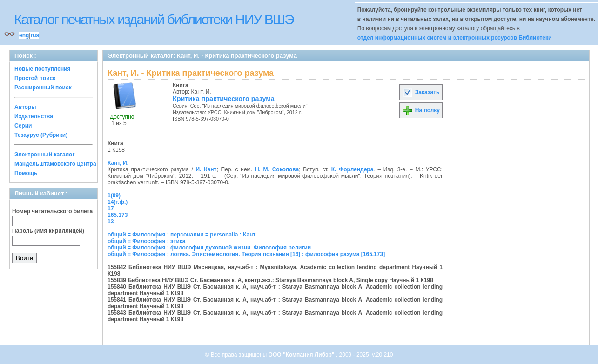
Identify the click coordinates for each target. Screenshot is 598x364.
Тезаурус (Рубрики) (41, 135)
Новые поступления (43, 69)
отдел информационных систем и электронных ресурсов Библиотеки (455, 38)
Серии (23, 126)
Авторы (25, 107)
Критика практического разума (224, 99)
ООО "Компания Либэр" (302, 355)
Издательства (34, 116)
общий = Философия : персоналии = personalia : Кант (181, 235)
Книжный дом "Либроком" (254, 112)
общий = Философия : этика (147, 241)
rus (35, 35)
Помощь (26, 173)
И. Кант (206, 169)
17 (111, 209)
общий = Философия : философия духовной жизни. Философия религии (209, 248)
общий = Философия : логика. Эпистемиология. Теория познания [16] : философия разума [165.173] (246, 254)
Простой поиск (35, 78)
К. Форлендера (353, 169)
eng (24, 35)
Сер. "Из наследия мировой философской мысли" (249, 106)
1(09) (114, 195)
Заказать (421, 92)
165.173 (118, 215)
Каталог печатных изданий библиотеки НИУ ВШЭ (154, 19)
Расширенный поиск (43, 88)
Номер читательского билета (52, 211)
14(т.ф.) (118, 202)
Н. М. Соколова (277, 169)
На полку (421, 110)
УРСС (215, 112)
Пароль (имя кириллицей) (48, 231)
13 (111, 222)
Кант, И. (201, 92)
